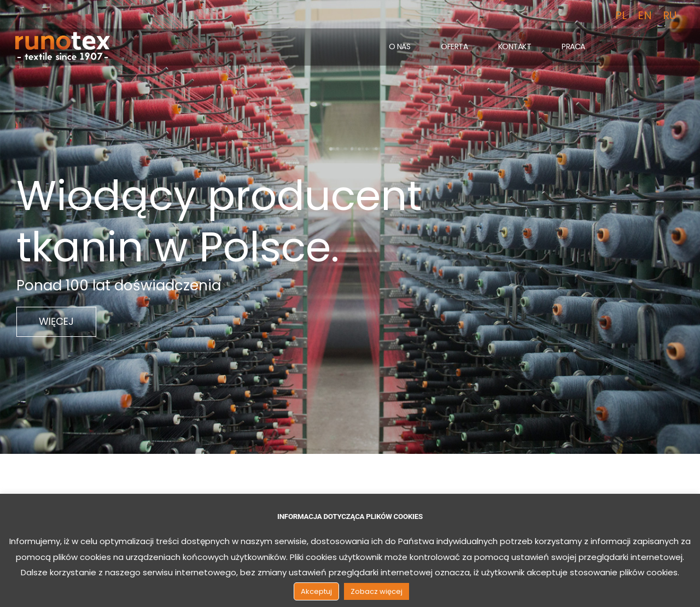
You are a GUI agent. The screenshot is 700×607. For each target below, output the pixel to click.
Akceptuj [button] (316, 591)
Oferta (454, 46)
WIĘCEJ (56, 321)
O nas (400, 46)
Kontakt (515, 46)
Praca (573, 46)
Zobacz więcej (377, 591)
